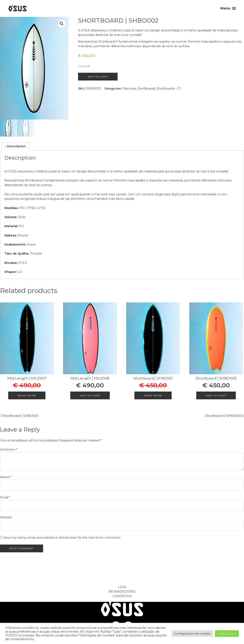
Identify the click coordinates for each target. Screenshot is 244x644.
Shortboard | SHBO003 (223, 416)
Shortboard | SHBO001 (20, 416)
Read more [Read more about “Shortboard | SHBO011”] (153, 395)
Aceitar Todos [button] (227, 633)
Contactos (122, 596)
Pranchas (129, 89)
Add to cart (98, 77)
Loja (122, 587)
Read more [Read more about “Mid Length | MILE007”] (27, 395)
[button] (62, 24)
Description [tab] (16, 146)
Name (6, 477)
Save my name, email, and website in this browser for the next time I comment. (62, 538)
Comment (9, 449)
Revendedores (122, 592)
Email (5, 497)
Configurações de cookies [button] (192, 633)
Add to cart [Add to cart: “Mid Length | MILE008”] (90, 395)
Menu (225, 8)
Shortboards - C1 (169, 89)
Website (6, 517)
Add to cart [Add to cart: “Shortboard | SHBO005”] (216, 395)
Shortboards (146, 89)
